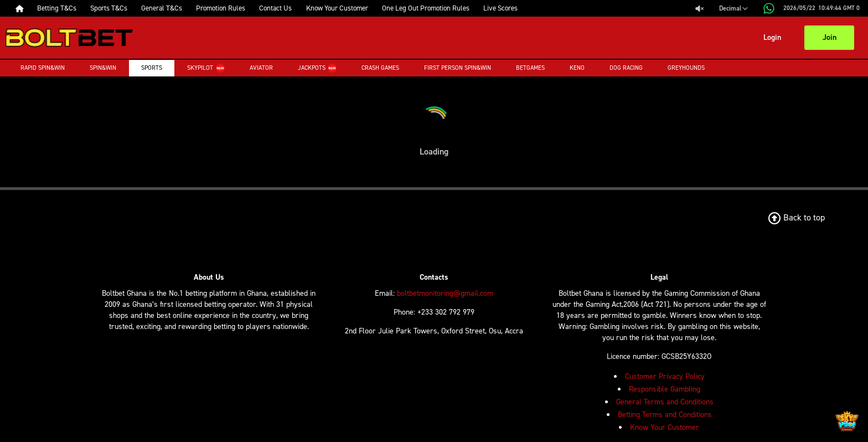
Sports (152, 68)
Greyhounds (686, 68)
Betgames (530, 68)
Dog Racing (626, 68)
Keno (577, 68)
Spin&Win (103, 68)
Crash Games (380, 68)
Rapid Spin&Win (43, 68)
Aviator (261, 68)
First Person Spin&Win (458, 68)
